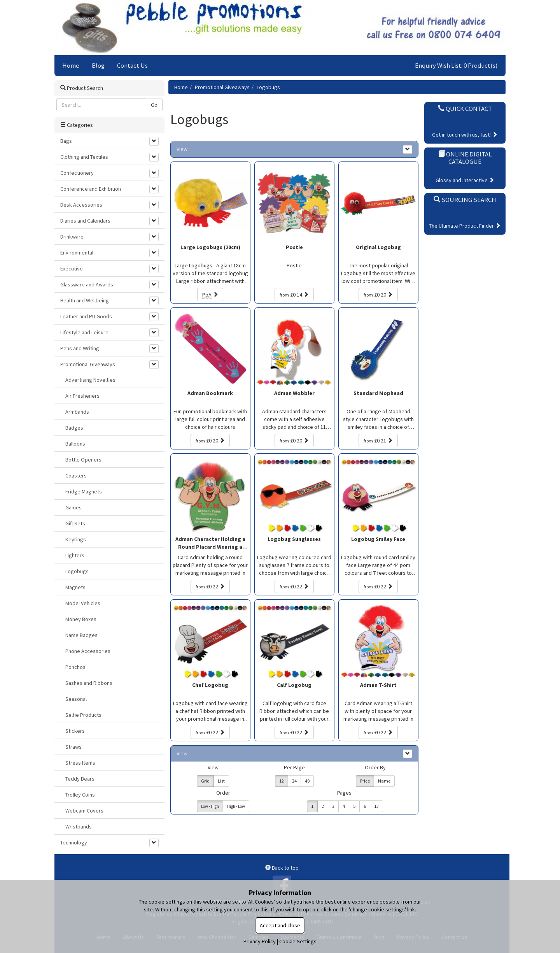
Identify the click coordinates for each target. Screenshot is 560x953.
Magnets (75, 587)
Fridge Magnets (84, 491)
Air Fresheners (82, 396)
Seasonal (76, 699)
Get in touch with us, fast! (465, 135)
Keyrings (76, 539)
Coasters (76, 476)
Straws (73, 747)
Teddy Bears (80, 779)
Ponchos (75, 667)
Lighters (75, 555)
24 (294, 781)
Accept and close (280, 925)
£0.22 (210, 586)
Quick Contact (465, 109)
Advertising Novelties (90, 380)
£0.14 (294, 295)
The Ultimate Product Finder (465, 226)
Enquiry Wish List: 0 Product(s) (456, 65)
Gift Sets (75, 523)
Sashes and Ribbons (89, 683)
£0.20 (378, 295)
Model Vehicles (83, 603)
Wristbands (79, 827)
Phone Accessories (88, 651)
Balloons (75, 444)
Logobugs (268, 87)
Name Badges (81, 635)
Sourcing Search (465, 200)
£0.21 (378, 441)
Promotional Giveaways (222, 87)
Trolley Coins (80, 795)
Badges (74, 428)
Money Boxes (81, 619)
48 (307, 781)
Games (73, 507)
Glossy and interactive (465, 180)
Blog (98, 65)
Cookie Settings (298, 941)
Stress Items (80, 763)
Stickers (75, 731)
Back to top (282, 868)
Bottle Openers (83, 460)
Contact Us (132, 65)
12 (282, 781)
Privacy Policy (260, 941)
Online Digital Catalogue (465, 158)
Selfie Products (83, 715)
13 (376, 806)
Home (71, 65)
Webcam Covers (84, 811)
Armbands (77, 412)
